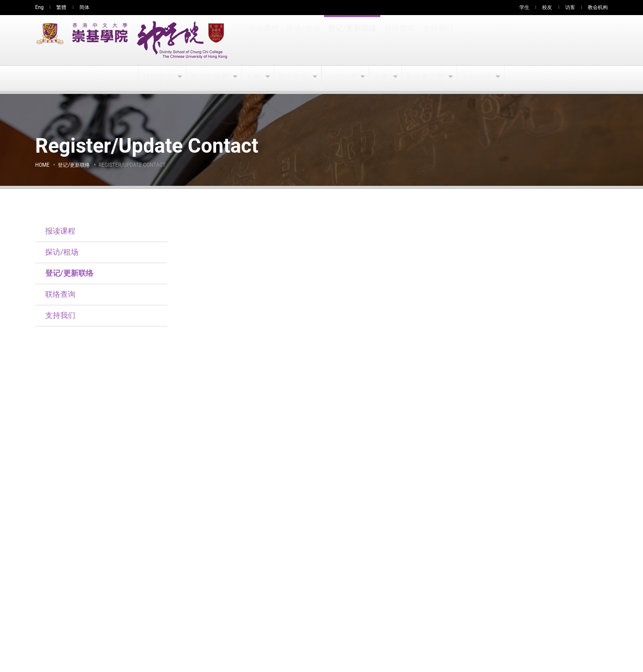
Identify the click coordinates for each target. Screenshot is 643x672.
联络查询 (398, 40)
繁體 (61, 7)
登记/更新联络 (351, 40)
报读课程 (263, 40)
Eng (39, 7)
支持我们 (436, 40)
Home (42, 165)
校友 (547, 7)
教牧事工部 (426, 78)
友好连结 (476, 78)
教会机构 (598, 7)
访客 (570, 7)
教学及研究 (210, 78)
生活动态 (341, 78)
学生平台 (294, 78)
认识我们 (159, 78)
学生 (524, 7)
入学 (254, 78)
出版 (382, 78)
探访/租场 (303, 40)
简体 (84, 7)
